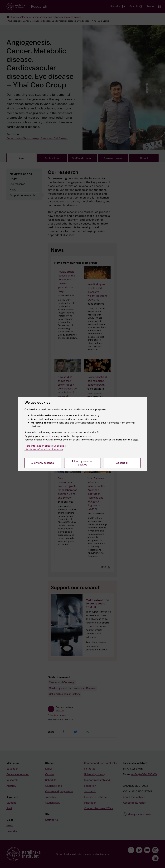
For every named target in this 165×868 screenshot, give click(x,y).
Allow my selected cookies (83, 463)
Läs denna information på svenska (44, 449)
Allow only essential (43, 463)
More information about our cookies (45, 446)
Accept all (122, 463)
